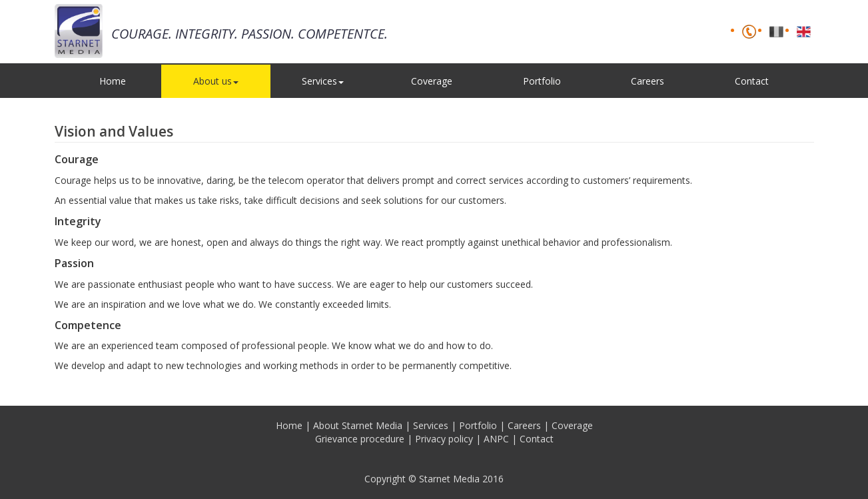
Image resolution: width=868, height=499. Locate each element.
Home (113, 81)
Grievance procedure (360, 439)
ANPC (496, 439)
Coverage (432, 81)
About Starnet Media (358, 425)
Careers (648, 81)
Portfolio (542, 81)
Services (431, 425)
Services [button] (323, 81)
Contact (752, 81)
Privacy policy (444, 439)
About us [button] (216, 81)
